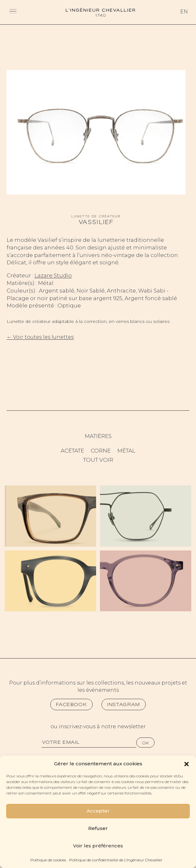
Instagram (124, 704)
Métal (126, 451)
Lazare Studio (53, 275)
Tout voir (98, 460)
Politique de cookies (48, 860)
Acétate (72, 451)
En (184, 12)
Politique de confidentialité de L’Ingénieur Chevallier (116, 860)
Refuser (98, 828)
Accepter (98, 811)
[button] (187, 763)
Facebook (71, 704)
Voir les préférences (98, 846)
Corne (101, 451)
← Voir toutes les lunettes (40, 337)
